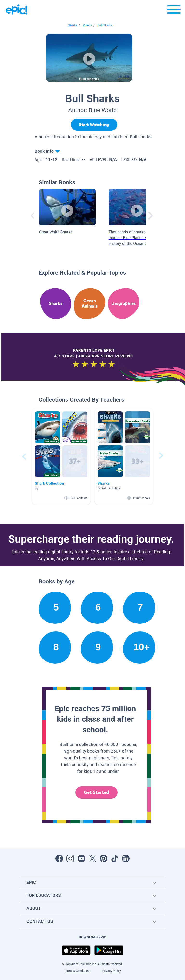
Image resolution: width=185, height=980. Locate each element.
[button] (61, 457)
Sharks (73, 25)
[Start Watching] (94, 125)
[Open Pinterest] (104, 859)
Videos (87, 25)
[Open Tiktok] (115, 859)
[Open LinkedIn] (126, 859)
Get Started (97, 792)
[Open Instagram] (70, 859)
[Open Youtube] (81, 859)
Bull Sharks (105, 25)
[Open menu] (174, 11)
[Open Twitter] (92, 859)
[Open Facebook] (59, 859)
